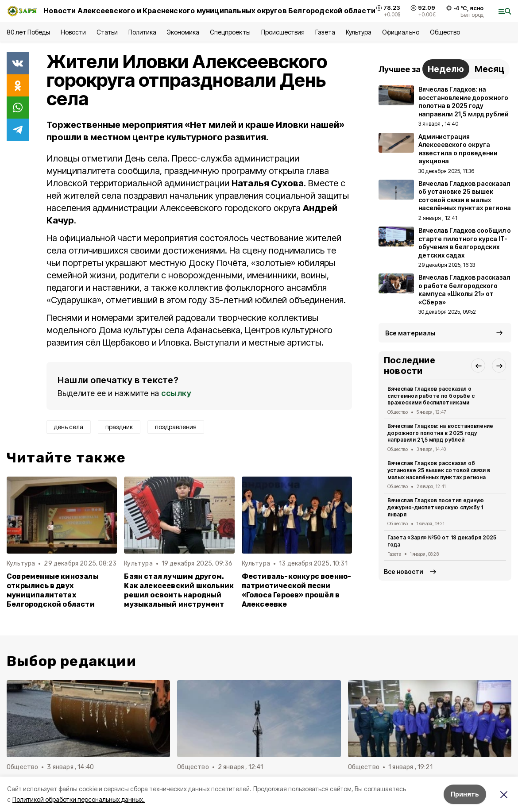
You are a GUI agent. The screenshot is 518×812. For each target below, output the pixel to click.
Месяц (489, 69)
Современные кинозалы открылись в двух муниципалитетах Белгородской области (53, 590)
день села (69, 427)
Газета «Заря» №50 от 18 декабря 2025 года (442, 541)
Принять (465, 794)
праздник (119, 427)
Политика (142, 32)
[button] (478, 366)
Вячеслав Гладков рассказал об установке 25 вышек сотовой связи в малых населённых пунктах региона (439, 470)
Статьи (107, 32)
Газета (325, 32)
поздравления (176, 427)
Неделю (446, 69)
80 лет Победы (28, 32)
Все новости (404, 571)
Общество (445, 32)
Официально (400, 32)
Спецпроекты (230, 32)
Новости (73, 32)
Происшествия (283, 32)
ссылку (176, 393)
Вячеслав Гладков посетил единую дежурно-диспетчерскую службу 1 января (436, 507)
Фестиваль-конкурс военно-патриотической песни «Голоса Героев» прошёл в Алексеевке (297, 590)
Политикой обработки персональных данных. (79, 799)
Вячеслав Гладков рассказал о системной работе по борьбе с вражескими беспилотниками (431, 396)
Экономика (183, 32)
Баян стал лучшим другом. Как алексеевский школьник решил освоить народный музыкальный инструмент (179, 590)
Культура (359, 32)
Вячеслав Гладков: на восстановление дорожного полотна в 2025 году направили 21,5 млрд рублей (440, 433)
